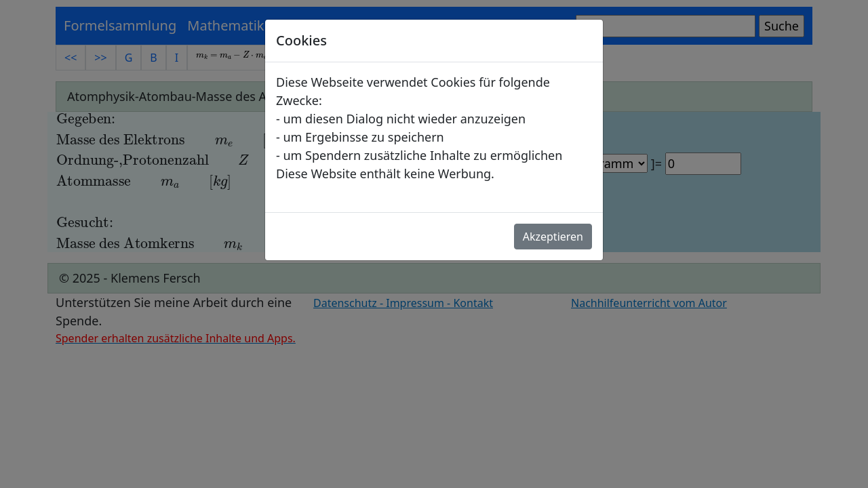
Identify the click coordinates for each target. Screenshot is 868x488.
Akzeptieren (553, 237)
